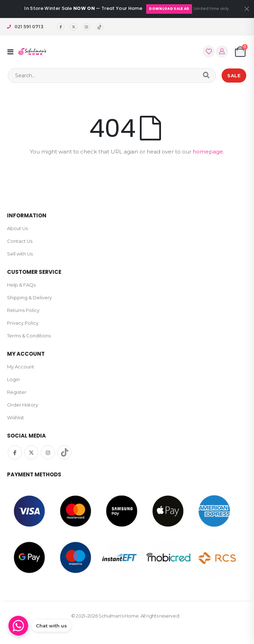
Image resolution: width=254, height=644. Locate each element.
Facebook (15, 452)
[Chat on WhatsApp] (40, 626)
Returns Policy (23, 310)
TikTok (64, 452)
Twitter (31, 452)
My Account (21, 367)
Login (13, 379)
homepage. (208, 152)
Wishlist (16, 417)
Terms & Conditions (29, 336)
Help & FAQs (21, 285)
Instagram (48, 452)
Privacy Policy (23, 323)
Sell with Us (20, 254)
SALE (234, 76)
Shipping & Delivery (29, 297)
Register (17, 392)
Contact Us (20, 241)
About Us (17, 228)
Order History (23, 405)
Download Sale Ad (169, 9)
